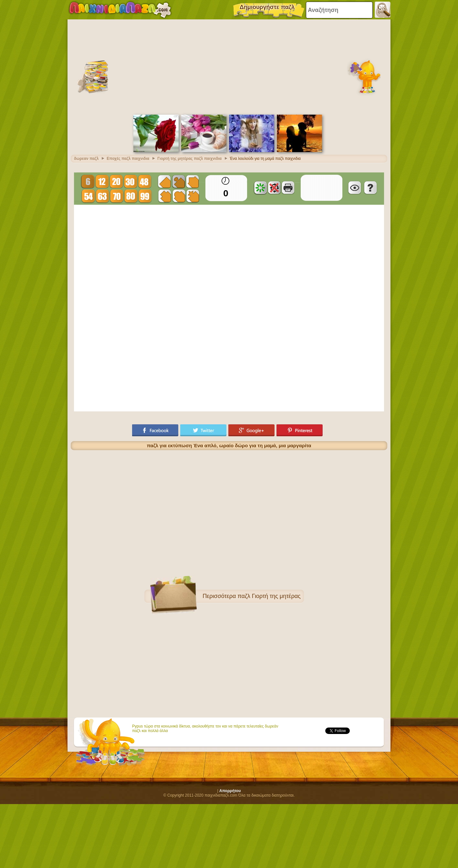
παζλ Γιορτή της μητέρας (269, 596)
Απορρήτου (230, 791)
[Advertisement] (229, 66)
